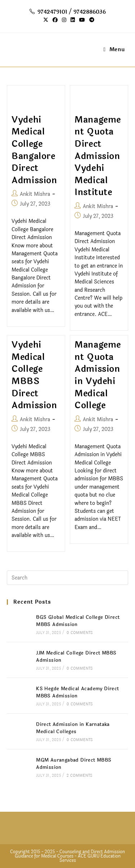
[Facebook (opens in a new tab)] (55, 20)
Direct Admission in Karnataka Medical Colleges (73, 728)
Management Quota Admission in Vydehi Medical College (98, 375)
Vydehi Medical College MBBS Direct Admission (34, 375)
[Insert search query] (68, 578)
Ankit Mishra (35, 194)
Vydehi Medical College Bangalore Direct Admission (34, 150)
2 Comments (79, 776)
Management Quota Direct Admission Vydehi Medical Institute (98, 156)
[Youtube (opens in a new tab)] (82, 20)
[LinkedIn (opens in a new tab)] (73, 20)
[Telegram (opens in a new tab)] (91, 20)
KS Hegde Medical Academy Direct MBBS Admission (77, 693)
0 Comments (80, 633)
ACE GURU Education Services (90, 858)
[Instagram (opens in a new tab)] (64, 20)
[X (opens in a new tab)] (46, 20)
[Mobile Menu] (114, 50)
